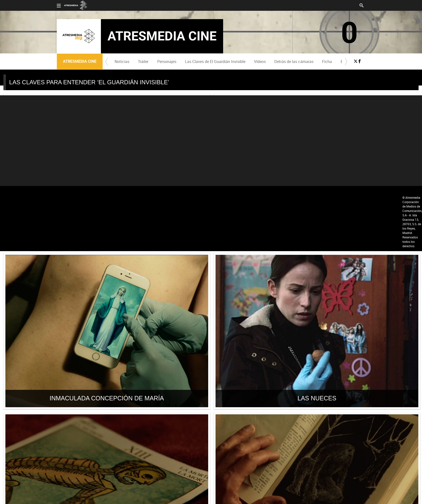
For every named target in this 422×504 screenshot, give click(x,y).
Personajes (167, 61)
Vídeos (260, 61)
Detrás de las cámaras (294, 61)
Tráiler (143, 61)
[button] (107, 61)
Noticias (122, 61)
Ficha (327, 61)
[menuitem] (122, 61)
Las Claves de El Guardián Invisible (215, 61)
